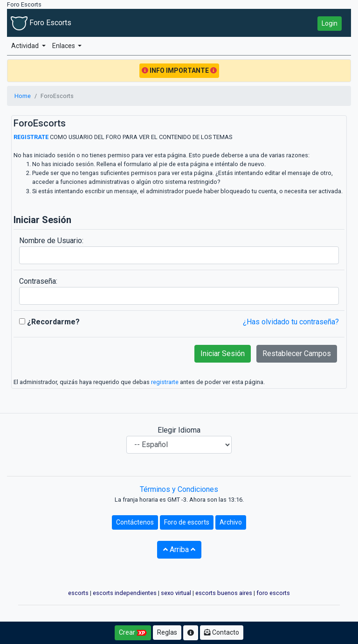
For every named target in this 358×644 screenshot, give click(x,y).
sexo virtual (176, 593)
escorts (78, 593)
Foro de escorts (187, 522)
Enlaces (64, 46)
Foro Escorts (41, 23)
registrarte (165, 382)
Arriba (179, 549)
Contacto (222, 632)
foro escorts (273, 593)
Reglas (167, 632)
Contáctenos (135, 522)
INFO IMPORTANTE (179, 70)
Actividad (26, 46)
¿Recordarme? (49, 322)
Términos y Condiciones (179, 489)
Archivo (231, 522)
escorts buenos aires (224, 593)
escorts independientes (125, 593)
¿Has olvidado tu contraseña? (291, 322)
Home (23, 96)
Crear (133, 633)
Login (330, 23)
